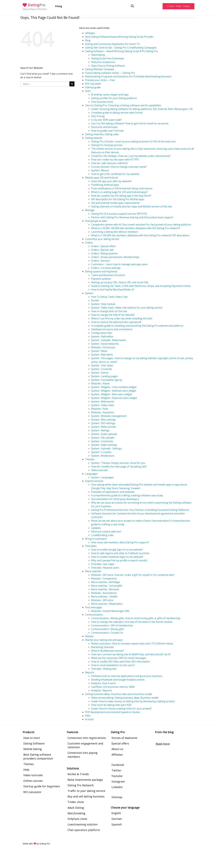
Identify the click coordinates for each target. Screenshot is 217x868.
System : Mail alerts (102, 355)
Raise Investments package (85, 780)
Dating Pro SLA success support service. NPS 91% (119, 214)
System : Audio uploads (104, 434)
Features (72, 732)
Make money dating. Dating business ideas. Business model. (125, 698)
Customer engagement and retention (85, 745)
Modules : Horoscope (103, 347)
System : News (99, 351)
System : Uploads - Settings (106, 448)
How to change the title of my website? (113, 315)
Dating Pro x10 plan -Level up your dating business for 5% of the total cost (133, 141)
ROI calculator (32, 792)
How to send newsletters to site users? (113, 665)
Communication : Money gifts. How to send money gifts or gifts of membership (136, 618)
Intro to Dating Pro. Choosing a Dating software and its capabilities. (123, 105)
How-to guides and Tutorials (107, 131)
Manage (90, 210)
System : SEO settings (103, 423)
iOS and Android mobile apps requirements (115, 203)
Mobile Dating (33, 749)
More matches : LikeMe (104, 597)
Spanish (117, 824)
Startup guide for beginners (42, 786)
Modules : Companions (104, 578)
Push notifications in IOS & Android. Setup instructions (122, 188)
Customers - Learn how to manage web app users (119, 264)
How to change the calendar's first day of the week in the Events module (132, 622)
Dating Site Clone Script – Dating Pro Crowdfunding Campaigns (121, 48)
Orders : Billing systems (104, 253)
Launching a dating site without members (115, 232)
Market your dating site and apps (104, 640)
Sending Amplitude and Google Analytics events (118, 680)
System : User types (102, 365)
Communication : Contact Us (107, 633)
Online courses (33, 781)
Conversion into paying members (83, 755)
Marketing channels (102, 647)
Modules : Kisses (100, 383)
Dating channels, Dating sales (102, 134)
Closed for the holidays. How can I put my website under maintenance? (131, 156)
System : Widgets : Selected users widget (114, 391)
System (89, 293)
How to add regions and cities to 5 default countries (120, 553)
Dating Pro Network (81, 785)
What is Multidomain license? (108, 651)
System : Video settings (104, 445)
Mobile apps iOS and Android (101, 178)
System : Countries (102, 369)
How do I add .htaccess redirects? (110, 163)
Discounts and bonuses (104, 127)
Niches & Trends (78, 774)
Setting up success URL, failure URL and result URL (120, 282)
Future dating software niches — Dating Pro (110, 73)
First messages (94, 607)
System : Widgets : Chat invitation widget (114, 387)
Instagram (118, 781)
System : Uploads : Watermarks (109, 340)
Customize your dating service (102, 239)
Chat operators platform (84, 830)
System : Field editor (102, 336)
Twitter (116, 770)
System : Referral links (104, 427)
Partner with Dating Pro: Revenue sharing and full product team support (132, 217)
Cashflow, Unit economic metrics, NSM (113, 687)
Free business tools (102, 102)
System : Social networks (105, 344)
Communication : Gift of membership (112, 625)
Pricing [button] (58, 6)
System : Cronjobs (101, 452)
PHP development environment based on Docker (113, 712)
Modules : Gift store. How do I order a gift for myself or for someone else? (133, 575)
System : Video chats (103, 405)
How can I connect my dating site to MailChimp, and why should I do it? (131, 654)
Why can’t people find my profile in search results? (119, 560)
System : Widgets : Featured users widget (114, 398)
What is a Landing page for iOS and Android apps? (119, 192)
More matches (93, 571)
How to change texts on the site (109, 311)
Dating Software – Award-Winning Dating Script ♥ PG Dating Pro (122, 51)
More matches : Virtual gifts (107, 586)
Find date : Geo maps (103, 564)
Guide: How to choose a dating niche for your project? (121, 708)
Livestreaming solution (83, 824)
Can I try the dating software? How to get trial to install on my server (130, 123)
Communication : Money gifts (108, 629)
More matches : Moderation (107, 604)
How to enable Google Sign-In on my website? (117, 550)
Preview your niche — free (100, 80)
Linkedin (117, 787)
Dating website (94, 138)
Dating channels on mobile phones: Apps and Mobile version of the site (131, 206)
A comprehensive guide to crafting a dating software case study (127, 495)
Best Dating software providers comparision (38, 756)
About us (117, 749)
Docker (95, 300)
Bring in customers (96, 539)
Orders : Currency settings (106, 268)
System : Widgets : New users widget (112, 394)
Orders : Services (101, 261)
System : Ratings (100, 430)
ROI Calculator (93, 84)
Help (26, 770)
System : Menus (100, 170)
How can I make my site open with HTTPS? (115, 160)
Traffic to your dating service (86, 791)
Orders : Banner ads (102, 250)
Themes (90, 459)
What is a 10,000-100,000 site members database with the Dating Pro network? (136, 228)
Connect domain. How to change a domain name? (119, 167)
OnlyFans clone (77, 819)
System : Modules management (109, 416)
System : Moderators (103, 456)
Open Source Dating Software (108, 66)
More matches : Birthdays (106, 582)
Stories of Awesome (124, 738)
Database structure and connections (112, 329)
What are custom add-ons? (106, 532)
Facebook (118, 765)
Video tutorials (99, 470)
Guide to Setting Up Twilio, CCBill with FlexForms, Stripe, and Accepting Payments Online (141, 286)
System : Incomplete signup (107, 380)
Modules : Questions (103, 412)
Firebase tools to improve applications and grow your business (127, 676)
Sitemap (117, 797)
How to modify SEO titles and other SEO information (121, 662)
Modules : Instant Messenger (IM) (110, 611)
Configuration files (102, 333)
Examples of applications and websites (113, 492)
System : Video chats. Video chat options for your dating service (127, 308)
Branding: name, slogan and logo (110, 95)
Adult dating (98, 55)
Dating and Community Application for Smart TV (112, 44)
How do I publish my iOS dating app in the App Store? (121, 196)
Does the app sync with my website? (111, 181)
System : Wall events (103, 401)
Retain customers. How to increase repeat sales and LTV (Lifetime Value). (132, 643)
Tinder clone (76, 802)
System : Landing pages (104, 376)
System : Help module (103, 304)
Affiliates (90, 33)
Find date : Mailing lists (104, 669)
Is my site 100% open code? (106, 120)
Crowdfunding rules (102, 535)
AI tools (89, 719)
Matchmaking (76, 813)
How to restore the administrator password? (116, 322)
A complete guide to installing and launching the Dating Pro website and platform (137, 326)
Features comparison (103, 62)
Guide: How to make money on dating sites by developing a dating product (133, 701)
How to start (32, 738)
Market (89, 636)
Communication (94, 615)
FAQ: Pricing (98, 116)
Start (88, 91)
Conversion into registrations (87, 738)
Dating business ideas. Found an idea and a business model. (119, 694)
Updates (96, 528)
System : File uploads (103, 438)
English (116, 813)
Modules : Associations (104, 593)
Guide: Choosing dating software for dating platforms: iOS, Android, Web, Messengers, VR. (142, 109)
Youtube (117, 776)
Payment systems (101, 279)
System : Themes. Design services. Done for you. (118, 463)
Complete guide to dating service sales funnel (117, 113)
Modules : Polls (100, 409)
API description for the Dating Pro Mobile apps (118, 199)
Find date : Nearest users (105, 568)
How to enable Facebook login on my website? (117, 557)
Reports (90, 672)
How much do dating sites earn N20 (111, 705)
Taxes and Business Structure (108, 275)
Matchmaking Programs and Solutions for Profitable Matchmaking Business (128, 76)
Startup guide (93, 87)
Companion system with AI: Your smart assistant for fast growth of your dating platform (141, 225)
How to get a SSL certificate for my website (115, 174)
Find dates (91, 546)
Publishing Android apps (105, 185)
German (117, 819)
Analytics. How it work (103, 683)
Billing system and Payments (101, 271)
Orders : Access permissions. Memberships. (115, 257)
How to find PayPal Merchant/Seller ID (113, 290)
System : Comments (102, 441)
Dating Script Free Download (107, 58)
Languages (91, 474)
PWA (88, 716)
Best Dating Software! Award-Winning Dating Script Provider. (120, 37)
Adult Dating (76, 808)
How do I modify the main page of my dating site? (119, 467)
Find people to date (96, 221)
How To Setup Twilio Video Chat (109, 297)
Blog (88, 40)
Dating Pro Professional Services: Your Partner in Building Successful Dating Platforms (140, 510)
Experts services (94, 481)
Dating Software (34, 743)
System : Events (100, 373)
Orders (89, 243)
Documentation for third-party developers (115, 499)
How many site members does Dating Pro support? (120, 542)
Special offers (120, 743)
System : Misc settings (104, 420)
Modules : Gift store (102, 600)
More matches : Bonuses (105, 589)
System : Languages (102, 477)
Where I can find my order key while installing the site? (122, 318)
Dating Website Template (100, 69)
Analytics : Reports (101, 690)
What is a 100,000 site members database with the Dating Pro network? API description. (141, 235)
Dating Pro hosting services (107, 145)
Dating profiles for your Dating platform (114, 98)
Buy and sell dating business (86, 796)
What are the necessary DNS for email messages (119, 658)
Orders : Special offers (104, 246)
